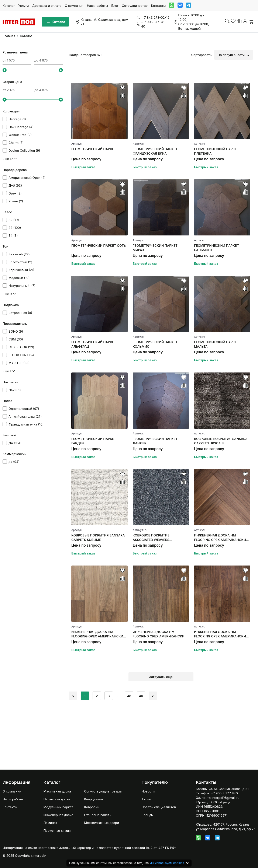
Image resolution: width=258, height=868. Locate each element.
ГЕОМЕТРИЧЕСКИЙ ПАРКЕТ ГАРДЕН (94, 441)
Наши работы (97, 6)
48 (129, 696)
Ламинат (50, 823)
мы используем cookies (167, 863)
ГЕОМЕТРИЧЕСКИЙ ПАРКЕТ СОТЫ (99, 246)
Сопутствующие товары (103, 791)
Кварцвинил (94, 799)
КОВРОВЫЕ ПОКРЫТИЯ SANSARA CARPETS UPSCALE (221, 441)
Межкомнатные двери (102, 823)
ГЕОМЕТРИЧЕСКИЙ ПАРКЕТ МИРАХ (155, 248)
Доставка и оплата (47, 6)
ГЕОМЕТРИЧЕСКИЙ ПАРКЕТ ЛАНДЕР (155, 441)
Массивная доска (57, 791)
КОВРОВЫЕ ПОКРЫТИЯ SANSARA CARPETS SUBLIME (98, 538)
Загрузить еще (161, 677)
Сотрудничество (135, 6)
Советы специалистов (159, 807)
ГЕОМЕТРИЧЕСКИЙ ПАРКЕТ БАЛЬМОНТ (216, 248)
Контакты (158, 6)
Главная (9, 36)
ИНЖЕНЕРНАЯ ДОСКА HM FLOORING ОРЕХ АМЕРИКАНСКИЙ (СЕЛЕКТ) (160, 634)
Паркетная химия (57, 831)
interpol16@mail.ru (225, 798)
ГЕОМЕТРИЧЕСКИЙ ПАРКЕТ (94, 149)
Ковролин (92, 807)
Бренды (147, 815)
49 (141, 696)
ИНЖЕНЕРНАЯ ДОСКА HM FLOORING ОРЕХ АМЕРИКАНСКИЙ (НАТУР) (221, 634)
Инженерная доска (58, 815)
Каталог (9, 6)
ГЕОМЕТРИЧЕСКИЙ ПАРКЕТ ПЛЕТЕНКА (216, 151)
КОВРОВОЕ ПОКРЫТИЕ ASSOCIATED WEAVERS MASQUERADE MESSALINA (154, 538)
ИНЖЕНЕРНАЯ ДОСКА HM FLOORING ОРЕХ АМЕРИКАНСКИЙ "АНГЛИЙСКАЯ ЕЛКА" (221, 538)
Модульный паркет (58, 807)
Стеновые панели (98, 815)
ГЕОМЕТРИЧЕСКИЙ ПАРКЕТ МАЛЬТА (216, 344)
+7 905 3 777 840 (224, 793)
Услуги (23, 6)
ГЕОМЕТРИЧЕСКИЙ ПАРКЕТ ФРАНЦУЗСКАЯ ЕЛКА (155, 151)
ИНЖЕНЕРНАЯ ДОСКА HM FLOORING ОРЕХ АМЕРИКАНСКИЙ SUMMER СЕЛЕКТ (98, 634)
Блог (115, 6)
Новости (148, 791)
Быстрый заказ (83, 167)
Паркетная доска (57, 799)
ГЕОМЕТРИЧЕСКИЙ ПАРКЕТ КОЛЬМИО (155, 344)
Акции (146, 799)
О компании (74, 6)
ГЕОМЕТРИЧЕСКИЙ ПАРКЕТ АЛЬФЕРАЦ (94, 344)
